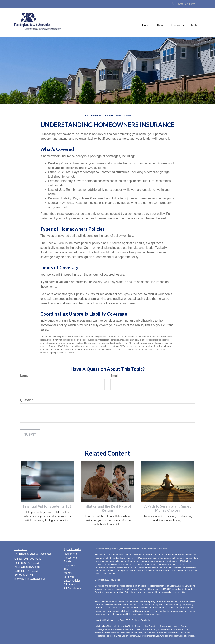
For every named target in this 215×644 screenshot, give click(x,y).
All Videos (70, 584)
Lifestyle (69, 577)
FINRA (163, 589)
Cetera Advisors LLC (179, 586)
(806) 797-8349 (184, 4)
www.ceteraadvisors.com (148, 614)
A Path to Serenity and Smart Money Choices (168, 508)
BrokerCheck (161, 549)
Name (24, 376)
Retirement (70, 554)
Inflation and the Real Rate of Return (107, 508)
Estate (68, 561)
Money (68, 573)
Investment (70, 558)
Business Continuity (141, 620)
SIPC (170, 589)
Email (115, 376)
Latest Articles (72, 581)
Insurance (70, 565)
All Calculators (72, 588)
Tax (66, 569)
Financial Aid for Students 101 (47, 506)
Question (27, 400)
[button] (160, 22)
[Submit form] (30, 435)
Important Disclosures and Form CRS (112, 620)
